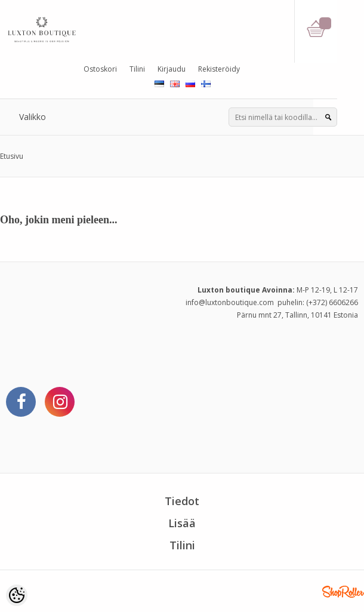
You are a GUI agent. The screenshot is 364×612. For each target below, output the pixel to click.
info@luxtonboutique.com (230, 302)
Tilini (137, 69)
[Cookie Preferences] (17, 595)
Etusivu (12, 156)
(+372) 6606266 (332, 302)
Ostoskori (100, 69)
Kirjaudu (172, 69)
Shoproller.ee (343, 592)
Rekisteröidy (219, 69)
